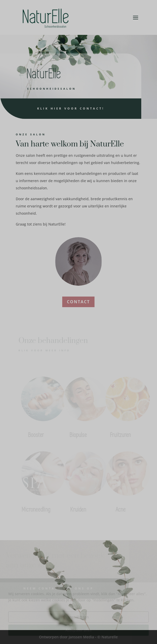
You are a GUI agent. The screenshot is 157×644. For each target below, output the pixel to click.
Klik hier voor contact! (62, 108)
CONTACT (78, 302)
